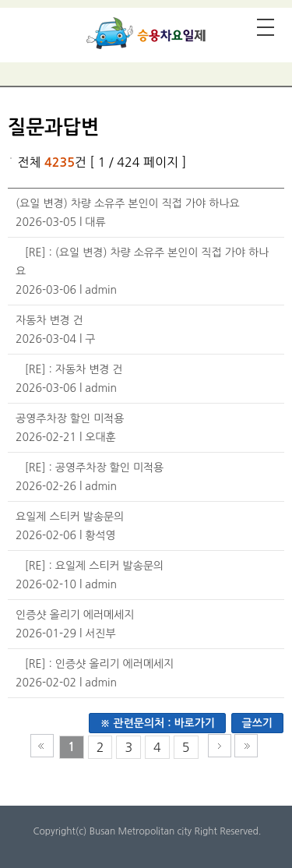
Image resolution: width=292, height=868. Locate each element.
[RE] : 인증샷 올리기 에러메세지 (100, 664)
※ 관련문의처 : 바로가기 (157, 723)
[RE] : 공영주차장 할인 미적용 (94, 468)
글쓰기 (257, 723)
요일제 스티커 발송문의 (70, 517)
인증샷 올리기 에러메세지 (75, 615)
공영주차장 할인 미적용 (70, 418)
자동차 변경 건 (49, 320)
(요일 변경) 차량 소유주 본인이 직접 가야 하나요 (128, 203)
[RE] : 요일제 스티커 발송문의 (94, 566)
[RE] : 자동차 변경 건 (74, 369)
